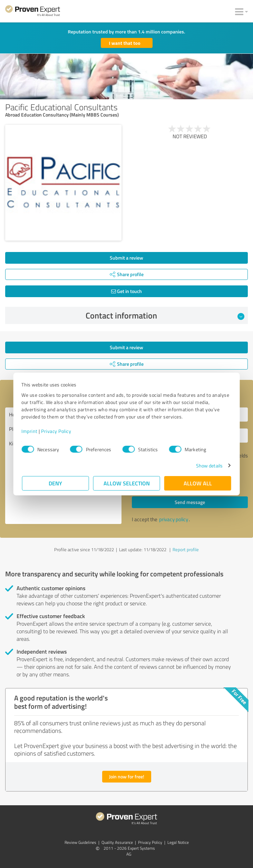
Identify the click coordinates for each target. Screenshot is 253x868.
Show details (209, 466)
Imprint (30, 431)
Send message (190, 502)
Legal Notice (178, 842)
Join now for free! (127, 776)
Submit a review (126, 258)
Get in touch (126, 291)
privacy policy (174, 519)
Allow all (198, 483)
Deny (55, 483)
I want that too (125, 43)
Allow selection (127, 483)
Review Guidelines (80, 842)
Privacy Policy (57, 431)
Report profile (186, 549)
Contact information (165, 315)
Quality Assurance (117, 842)
